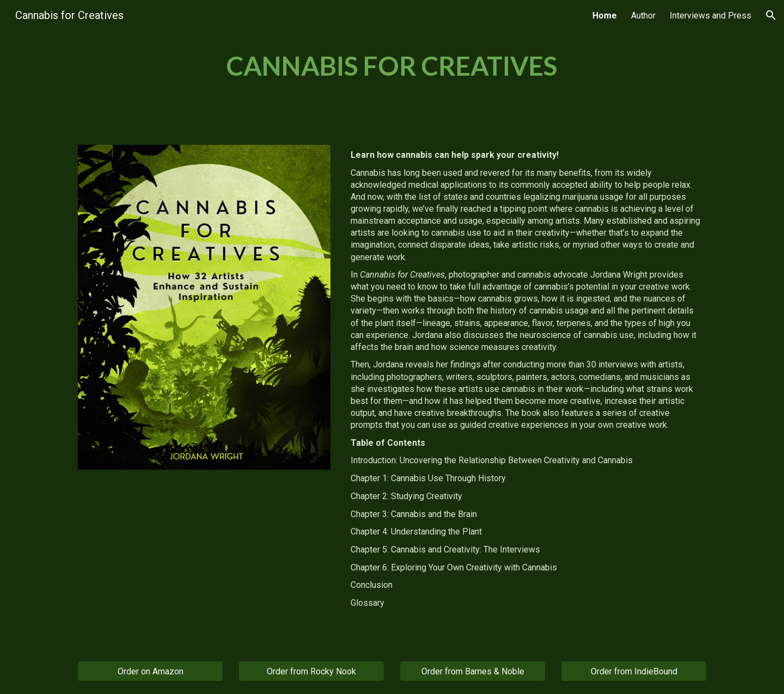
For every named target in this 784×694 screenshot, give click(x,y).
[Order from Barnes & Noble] (473, 671)
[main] (392, 66)
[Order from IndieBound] (634, 671)
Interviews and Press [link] (710, 16)
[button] (771, 15)
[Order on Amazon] (150, 671)
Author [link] (643, 16)
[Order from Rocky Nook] (311, 671)
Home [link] (605, 16)
